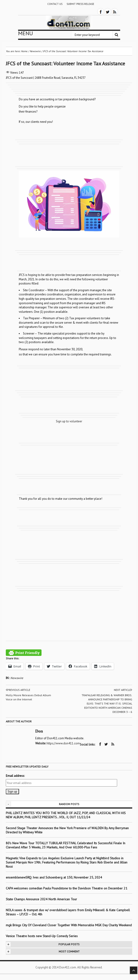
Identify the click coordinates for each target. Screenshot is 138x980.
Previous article (18, 690)
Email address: (15, 776)
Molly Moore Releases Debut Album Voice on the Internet (28, 697)
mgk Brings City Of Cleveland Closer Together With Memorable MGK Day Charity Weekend (69, 925)
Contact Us (55, 4)
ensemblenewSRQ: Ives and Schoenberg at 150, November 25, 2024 (54, 877)
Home (24, 51)
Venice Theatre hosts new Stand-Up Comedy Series (42, 936)
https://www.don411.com (63, 743)
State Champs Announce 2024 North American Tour (41, 899)
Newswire (17, 678)
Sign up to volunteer (69, 421)
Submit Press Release (80, 4)
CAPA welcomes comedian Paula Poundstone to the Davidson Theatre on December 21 (67, 888)
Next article (123, 690)
